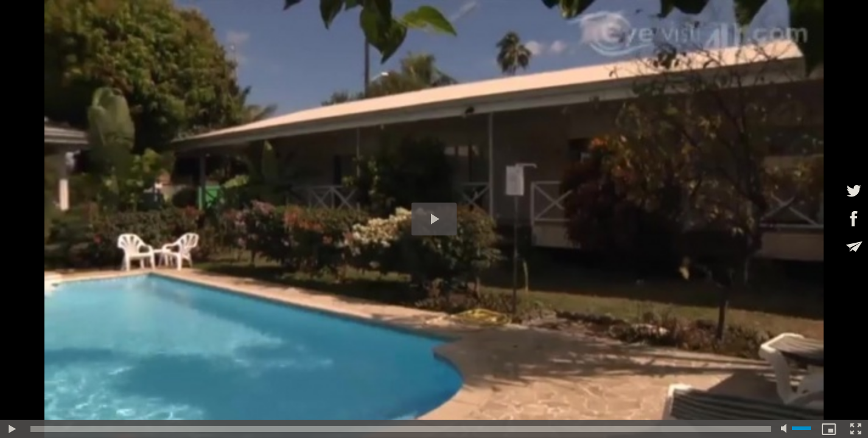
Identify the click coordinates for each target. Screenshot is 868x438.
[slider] (401, 429)
